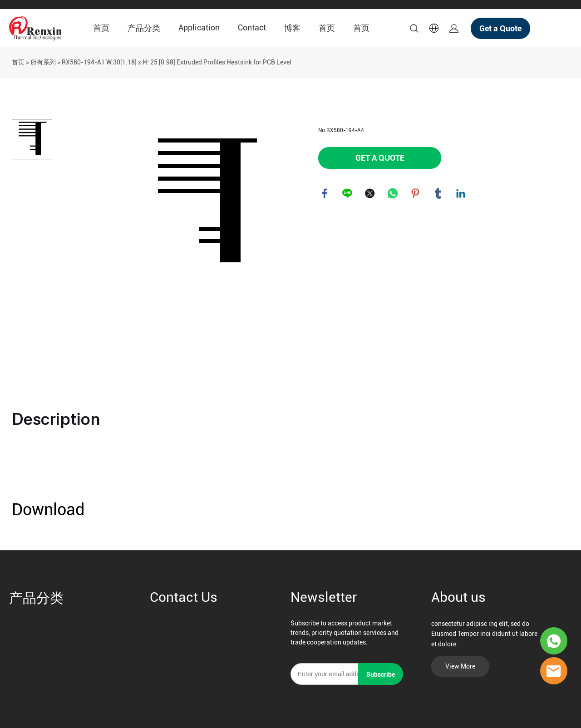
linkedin (461, 194)
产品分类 (144, 28)
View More (460, 666)
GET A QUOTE (380, 158)
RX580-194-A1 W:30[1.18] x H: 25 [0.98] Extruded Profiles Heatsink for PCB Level (177, 62)
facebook (325, 194)
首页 (101, 28)
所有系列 (43, 62)
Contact (252, 27)
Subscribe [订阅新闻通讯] (381, 674)
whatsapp (393, 194)
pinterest (416, 194)
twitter (370, 194)
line (348, 194)
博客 (292, 28)
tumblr (438, 194)
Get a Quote (500, 28)
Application (199, 27)
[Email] (324, 674)
